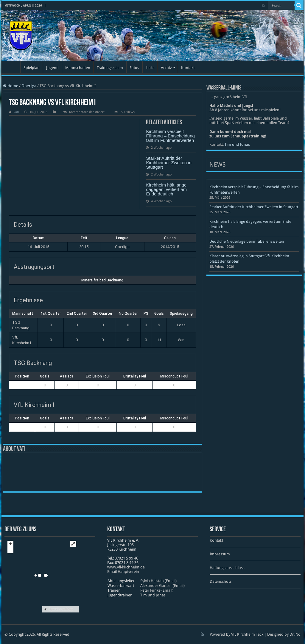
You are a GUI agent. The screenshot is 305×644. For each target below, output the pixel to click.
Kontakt (188, 68)
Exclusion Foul (98, 376)
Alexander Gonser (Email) (162, 586)
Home (11, 86)
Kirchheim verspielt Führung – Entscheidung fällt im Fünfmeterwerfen (170, 136)
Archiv (166, 68)
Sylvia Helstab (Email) (158, 581)
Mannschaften (78, 68)
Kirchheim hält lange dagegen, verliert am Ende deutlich (166, 189)
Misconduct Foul (174, 376)
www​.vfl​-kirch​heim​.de (126, 567)
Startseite (12, 67)
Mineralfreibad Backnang (102, 280)
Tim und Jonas (237, 144)
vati (16, 112)
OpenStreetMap (61, 609)
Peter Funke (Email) (157, 590)
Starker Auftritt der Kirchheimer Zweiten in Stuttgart (169, 163)
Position (22, 376)
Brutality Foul (135, 376)
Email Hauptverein (123, 572)
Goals (45, 376)
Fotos (134, 68)
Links (150, 68)
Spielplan (32, 68)
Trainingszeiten (110, 68)
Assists (67, 376)
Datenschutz (221, 581)
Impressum (220, 554)
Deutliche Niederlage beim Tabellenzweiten (247, 241)
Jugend (52, 68)
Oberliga (29, 86)
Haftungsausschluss (227, 568)
